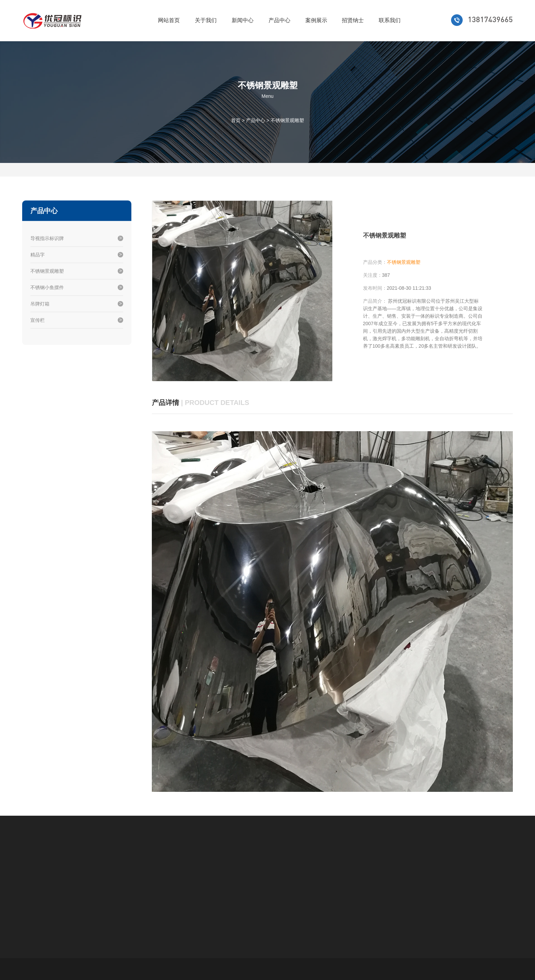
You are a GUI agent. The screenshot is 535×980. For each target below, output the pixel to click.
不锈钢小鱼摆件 (47, 288)
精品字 (38, 255)
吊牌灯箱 (40, 304)
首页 (236, 120)
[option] (242, 291)
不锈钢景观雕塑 (287, 120)
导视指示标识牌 (47, 239)
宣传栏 (38, 321)
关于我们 (206, 20)
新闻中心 (243, 20)
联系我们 (390, 20)
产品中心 (279, 20)
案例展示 (316, 20)
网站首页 (169, 20)
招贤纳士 (353, 20)
